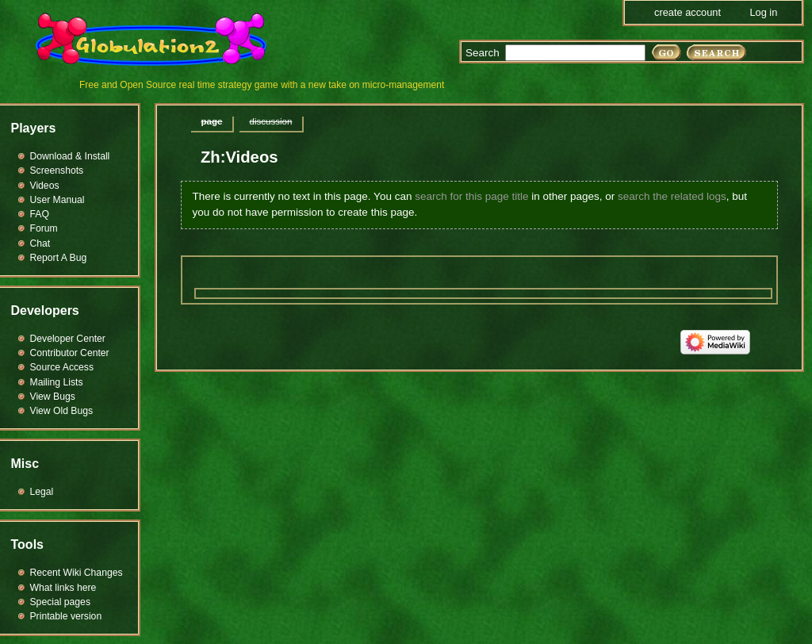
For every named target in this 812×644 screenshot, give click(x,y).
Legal (42, 492)
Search (483, 53)
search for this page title (471, 196)
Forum (44, 228)
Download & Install (70, 156)
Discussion (270, 121)
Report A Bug (59, 258)
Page (212, 121)
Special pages (60, 602)
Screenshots (57, 171)
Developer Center (68, 339)
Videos (45, 186)
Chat (40, 243)
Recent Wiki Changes (77, 573)
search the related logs (672, 196)
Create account (688, 12)
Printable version (66, 616)
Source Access (62, 367)
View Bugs (53, 397)
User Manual (57, 200)
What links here (63, 588)
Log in (763, 12)
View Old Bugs (62, 411)
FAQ (40, 214)
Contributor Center (70, 353)
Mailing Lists (57, 382)
